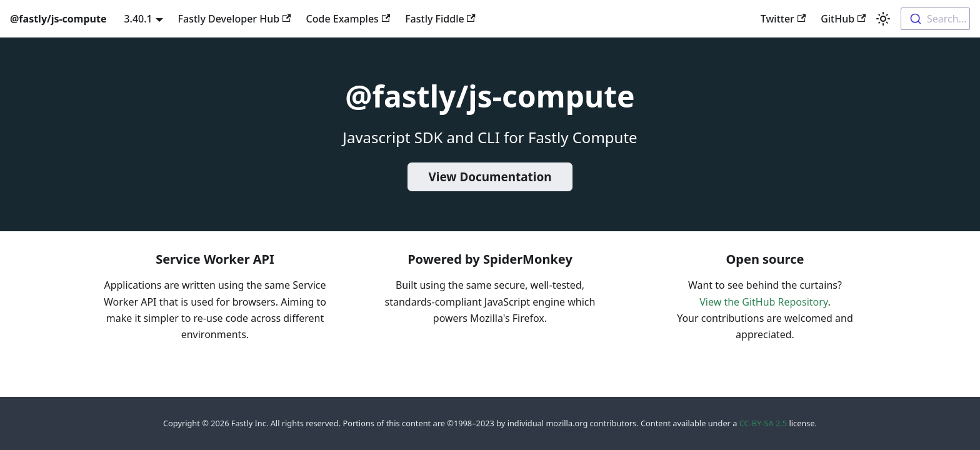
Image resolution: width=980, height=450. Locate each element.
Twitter (783, 19)
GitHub (843, 19)
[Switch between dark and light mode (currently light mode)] (883, 19)
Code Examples (348, 19)
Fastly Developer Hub (235, 19)
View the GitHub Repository (763, 302)
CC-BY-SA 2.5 (763, 423)
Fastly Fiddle (440, 19)
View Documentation (490, 177)
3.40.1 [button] (138, 19)
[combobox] (935, 19)
